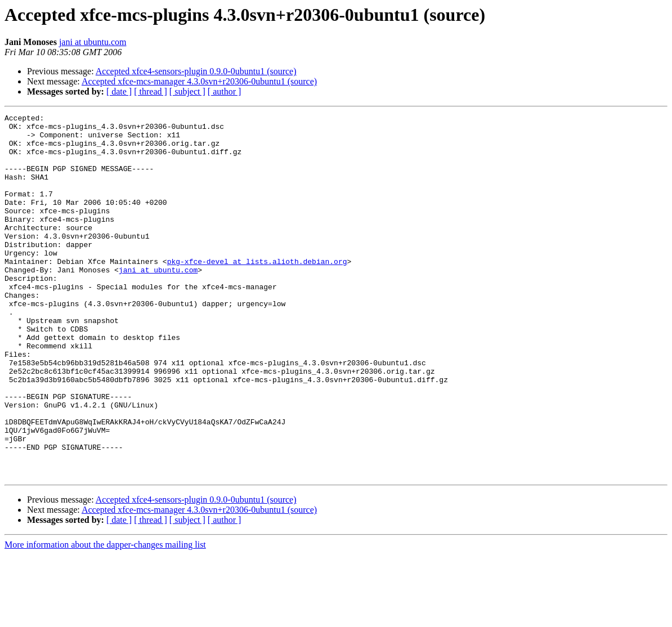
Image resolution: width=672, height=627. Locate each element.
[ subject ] (187, 91)
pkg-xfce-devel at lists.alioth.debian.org (257, 292)
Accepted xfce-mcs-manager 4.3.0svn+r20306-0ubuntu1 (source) (199, 81)
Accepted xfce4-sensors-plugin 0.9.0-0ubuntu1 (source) (196, 71)
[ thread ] (151, 91)
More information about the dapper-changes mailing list (105, 617)
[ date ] (119, 91)
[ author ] (225, 91)
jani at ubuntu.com (93, 42)
